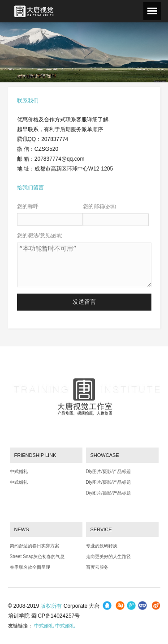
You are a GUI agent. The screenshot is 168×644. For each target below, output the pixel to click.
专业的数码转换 (102, 546)
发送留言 (84, 302)
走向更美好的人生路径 (108, 557)
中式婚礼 (19, 471)
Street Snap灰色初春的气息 (37, 557)
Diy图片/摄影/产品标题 (108, 471)
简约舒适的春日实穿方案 (34, 546)
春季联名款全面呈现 (30, 567)
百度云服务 (97, 567)
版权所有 (51, 606)
